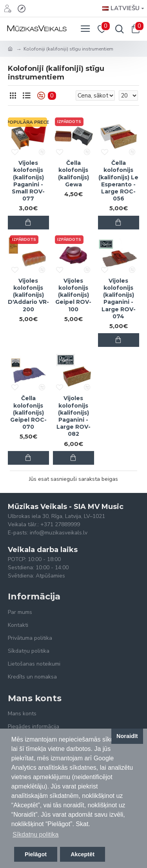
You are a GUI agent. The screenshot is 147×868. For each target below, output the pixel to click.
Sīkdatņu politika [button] (35, 835)
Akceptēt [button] (83, 854)
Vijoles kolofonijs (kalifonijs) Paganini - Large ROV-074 (119, 299)
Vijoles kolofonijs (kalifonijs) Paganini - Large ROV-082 (73, 416)
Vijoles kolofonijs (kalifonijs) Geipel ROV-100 (73, 295)
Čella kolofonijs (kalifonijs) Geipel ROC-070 (28, 412)
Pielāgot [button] (36, 854)
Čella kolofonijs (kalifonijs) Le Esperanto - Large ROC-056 (118, 181)
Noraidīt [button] (127, 736)
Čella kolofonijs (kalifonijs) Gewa (73, 174)
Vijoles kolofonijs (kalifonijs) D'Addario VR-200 (28, 295)
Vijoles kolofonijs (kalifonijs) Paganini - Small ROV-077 (28, 181)
